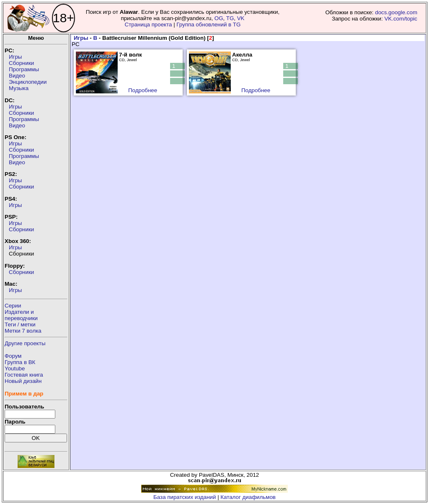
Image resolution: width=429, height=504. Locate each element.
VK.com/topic (401, 19)
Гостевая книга (24, 375)
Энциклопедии (28, 82)
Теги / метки (20, 324)
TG (230, 18)
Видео (17, 76)
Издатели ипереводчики (21, 315)
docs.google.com (396, 12)
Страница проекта (149, 25)
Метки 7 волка (23, 331)
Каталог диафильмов (248, 497)
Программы (24, 69)
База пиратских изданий (185, 497)
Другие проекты (25, 343)
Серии (13, 306)
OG (219, 18)
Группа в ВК (20, 362)
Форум (13, 356)
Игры (15, 57)
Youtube (15, 368)
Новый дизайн (23, 381)
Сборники (21, 63)
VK (241, 18)
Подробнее (143, 90)
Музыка (19, 88)
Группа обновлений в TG (208, 25)
